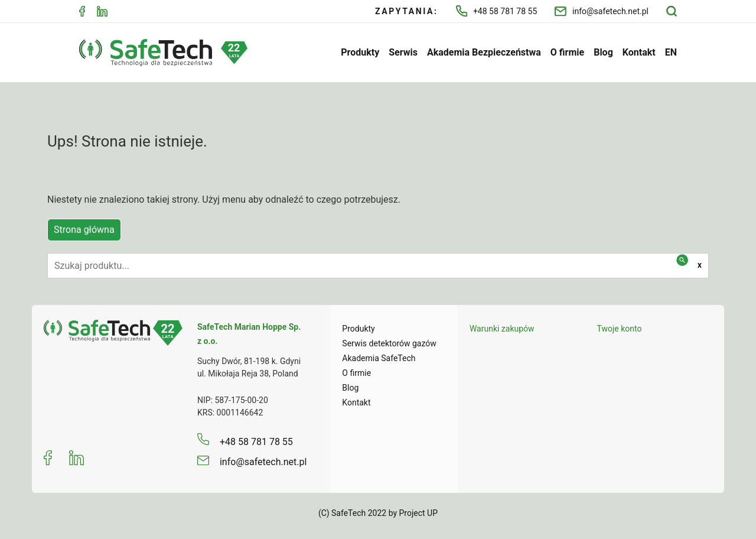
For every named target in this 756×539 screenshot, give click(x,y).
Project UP (419, 513)
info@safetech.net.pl (602, 12)
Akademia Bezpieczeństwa (484, 52)
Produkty (360, 52)
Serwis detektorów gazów (389, 343)
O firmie (567, 52)
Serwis (403, 52)
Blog (603, 52)
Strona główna (84, 230)
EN (671, 52)
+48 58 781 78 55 (497, 11)
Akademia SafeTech (379, 358)
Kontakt (639, 52)
